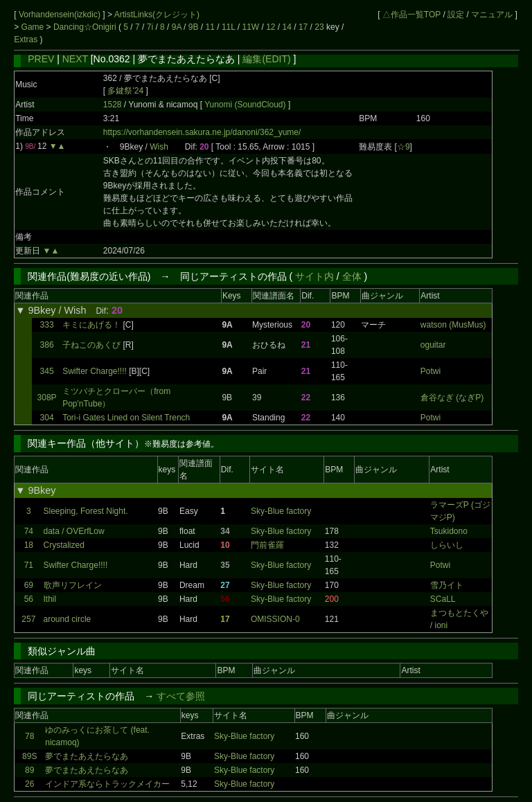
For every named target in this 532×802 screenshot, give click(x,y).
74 (29, 531)
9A (177, 27)
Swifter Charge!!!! (95, 371)
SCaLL (443, 599)
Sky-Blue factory (281, 511)
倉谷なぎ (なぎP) (452, 398)
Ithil (50, 599)
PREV (41, 59)
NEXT (75, 59)
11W (250, 27)
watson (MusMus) (453, 325)
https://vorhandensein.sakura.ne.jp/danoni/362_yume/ (202, 132)
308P (47, 398)
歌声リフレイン (73, 585)
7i (150, 27)
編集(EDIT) (266, 59)
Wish (159, 147)
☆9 (404, 147)
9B (194, 27)
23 (319, 27)
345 (47, 371)
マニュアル (492, 15)
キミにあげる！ (91, 325)
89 (29, 770)
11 (210, 27)
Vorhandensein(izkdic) (61, 15)
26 (29, 784)
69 (29, 585)
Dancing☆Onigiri (86, 27)
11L (229, 27)
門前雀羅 (267, 545)
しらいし (447, 545)
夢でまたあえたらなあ (87, 756)
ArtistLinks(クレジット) (157, 15)
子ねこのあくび (91, 345)
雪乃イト (447, 585)
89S (29, 756)
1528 (113, 105)
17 (303, 27)
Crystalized (64, 545)
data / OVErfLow (74, 531)
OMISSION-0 (275, 619)
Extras (26, 39)
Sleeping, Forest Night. (86, 511)
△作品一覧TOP (411, 15)
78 (29, 736)
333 (47, 325)
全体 (352, 276)
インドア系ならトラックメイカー (107, 784)
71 (29, 565)
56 (29, 599)
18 (29, 545)
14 (287, 27)
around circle (68, 619)
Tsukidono (449, 531)
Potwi (431, 371)
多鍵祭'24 (125, 91)
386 (47, 345)
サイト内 (314, 276)
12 (271, 27)
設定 (456, 15)
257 (28, 619)
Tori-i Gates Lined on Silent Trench (126, 418)
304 (47, 418)
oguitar (433, 345)
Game (34, 27)
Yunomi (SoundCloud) (246, 105)
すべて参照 (181, 696)
